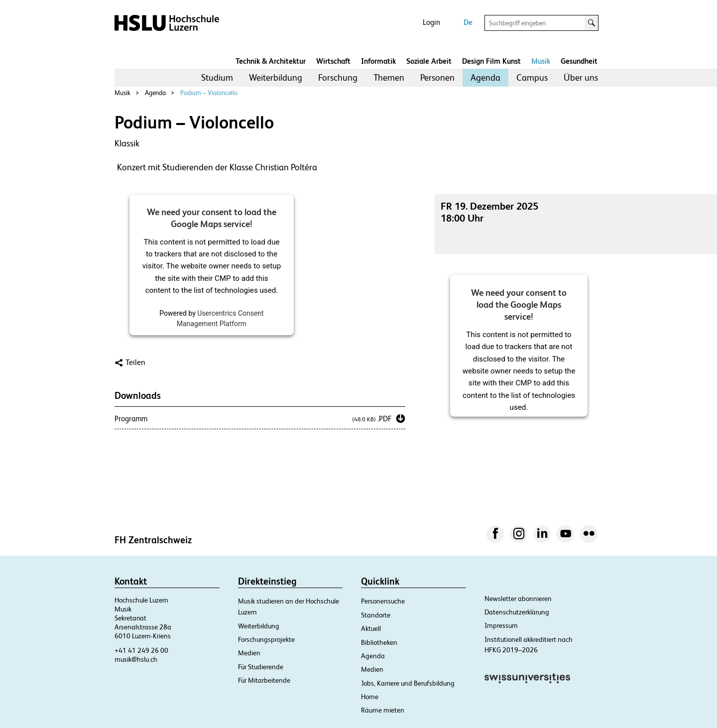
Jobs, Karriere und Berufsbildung (408, 683)
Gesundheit (579, 61)
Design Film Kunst (491, 61)
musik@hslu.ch (136, 659)
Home (370, 697)
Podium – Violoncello (209, 93)
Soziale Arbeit (429, 61)
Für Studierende (261, 667)
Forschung (338, 77)
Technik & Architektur (271, 61)
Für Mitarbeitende (264, 680)
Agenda (485, 77)
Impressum (501, 625)
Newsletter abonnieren (518, 599)
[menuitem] (217, 78)
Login (431, 22)
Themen (389, 77)
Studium (217, 77)
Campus (532, 77)
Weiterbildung (276, 77)
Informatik (378, 61)
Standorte (376, 615)
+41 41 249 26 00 (141, 650)
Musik (541, 61)
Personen (437, 77)
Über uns (581, 77)
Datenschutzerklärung (517, 612)
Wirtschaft (333, 61)
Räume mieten (383, 710)
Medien (249, 653)
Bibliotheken (379, 642)
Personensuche (383, 601)
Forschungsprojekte (266, 639)
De (468, 22)
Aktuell (371, 628)
